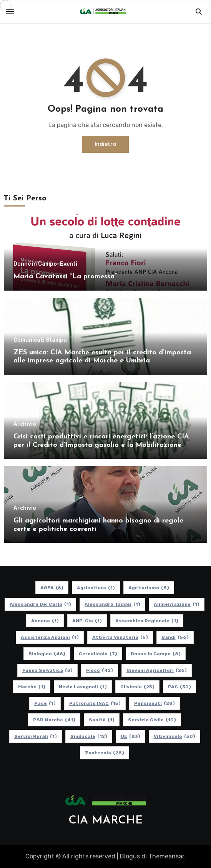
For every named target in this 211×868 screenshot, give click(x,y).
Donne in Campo (35, 264)
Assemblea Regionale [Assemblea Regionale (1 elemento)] (147, 621)
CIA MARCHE (106, 821)
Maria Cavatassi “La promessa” (65, 277)
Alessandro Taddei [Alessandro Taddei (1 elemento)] (112, 604)
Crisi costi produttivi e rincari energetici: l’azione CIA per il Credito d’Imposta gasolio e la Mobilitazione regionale (101, 445)
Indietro (105, 144)
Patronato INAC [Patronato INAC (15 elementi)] (95, 703)
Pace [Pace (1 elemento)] (45, 703)
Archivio (25, 424)
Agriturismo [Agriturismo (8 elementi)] (149, 588)
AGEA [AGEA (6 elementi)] (52, 588)
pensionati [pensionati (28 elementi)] (155, 703)
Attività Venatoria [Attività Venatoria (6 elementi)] (120, 637)
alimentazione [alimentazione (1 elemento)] (177, 604)
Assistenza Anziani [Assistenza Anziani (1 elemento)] (50, 637)
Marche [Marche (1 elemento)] (32, 687)
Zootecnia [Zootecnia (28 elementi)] (105, 753)
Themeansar (166, 856)
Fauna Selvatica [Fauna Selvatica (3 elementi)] (47, 670)
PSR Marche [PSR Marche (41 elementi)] (54, 720)
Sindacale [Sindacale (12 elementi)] (89, 736)
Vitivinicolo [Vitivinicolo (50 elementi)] (174, 736)
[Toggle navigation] (10, 12)
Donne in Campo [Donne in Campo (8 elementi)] (156, 654)
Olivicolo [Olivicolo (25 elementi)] (137, 687)
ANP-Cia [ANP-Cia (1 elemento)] (87, 621)
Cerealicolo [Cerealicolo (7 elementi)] (98, 654)
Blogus (130, 856)
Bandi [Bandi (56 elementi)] (175, 637)
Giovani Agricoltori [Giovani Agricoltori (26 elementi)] (157, 670)
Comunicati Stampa (40, 340)
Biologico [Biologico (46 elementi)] (47, 654)
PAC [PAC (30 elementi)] (179, 687)
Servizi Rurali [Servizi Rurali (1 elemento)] (36, 736)
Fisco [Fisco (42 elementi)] (100, 670)
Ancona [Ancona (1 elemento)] (45, 621)
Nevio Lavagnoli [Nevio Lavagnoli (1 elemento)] (83, 687)
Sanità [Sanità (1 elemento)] (102, 720)
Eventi (69, 264)
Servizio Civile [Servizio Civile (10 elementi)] (152, 720)
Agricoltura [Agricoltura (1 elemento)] (96, 588)
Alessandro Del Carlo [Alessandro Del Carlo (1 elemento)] (40, 604)
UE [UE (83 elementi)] (130, 736)
